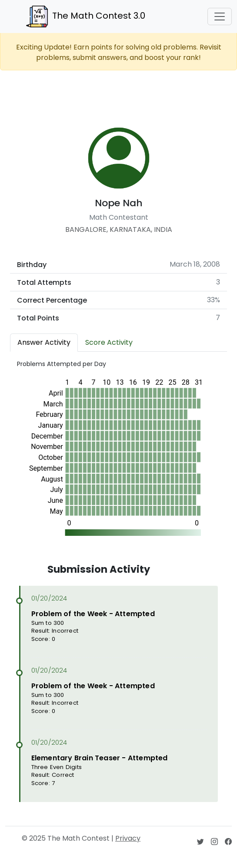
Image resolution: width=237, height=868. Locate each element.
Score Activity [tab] (109, 342)
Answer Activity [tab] (44, 342)
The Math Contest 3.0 (86, 17)
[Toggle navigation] (220, 17)
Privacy (128, 838)
